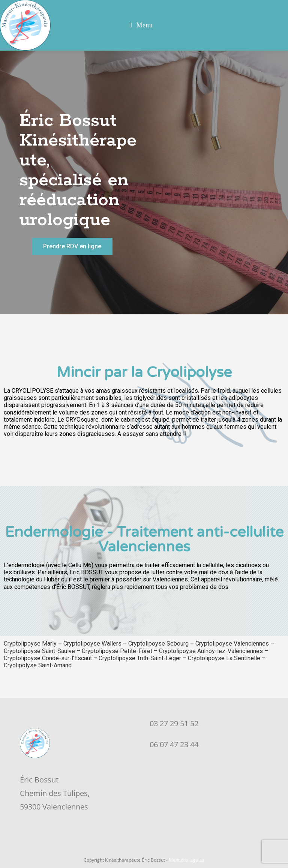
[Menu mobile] (141, 25)
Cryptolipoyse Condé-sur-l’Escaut (48, 658)
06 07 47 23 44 (174, 744)
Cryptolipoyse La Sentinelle (224, 658)
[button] (72, 246)
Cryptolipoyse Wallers (92, 643)
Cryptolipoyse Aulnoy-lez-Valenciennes (211, 651)
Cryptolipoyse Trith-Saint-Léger (140, 658)
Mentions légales (187, 860)
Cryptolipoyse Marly (30, 643)
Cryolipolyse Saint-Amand (38, 665)
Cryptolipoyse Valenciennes (232, 643)
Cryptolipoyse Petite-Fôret (117, 651)
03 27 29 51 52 (174, 723)
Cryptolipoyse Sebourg (158, 643)
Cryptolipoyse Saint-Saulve (39, 651)
